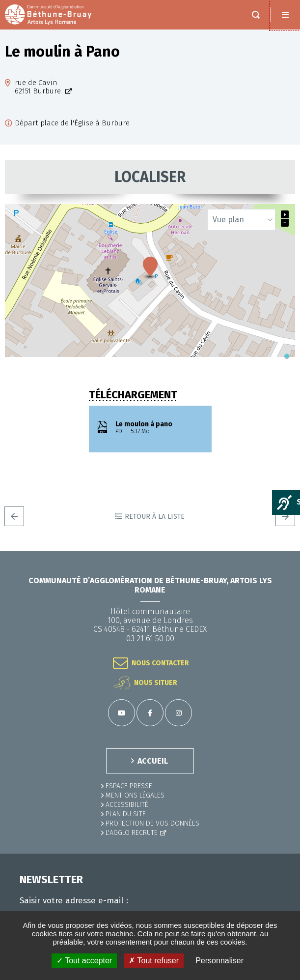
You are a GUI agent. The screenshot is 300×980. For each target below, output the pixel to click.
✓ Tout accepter (84, 961)
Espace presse (129, 786)
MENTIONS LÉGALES (135, 795)
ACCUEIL (153, 761)
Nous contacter (160, 663)
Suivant (285, 516)
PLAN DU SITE (126, 814)
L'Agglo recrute (132, 833)
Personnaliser (219, 961)
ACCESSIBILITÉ (127, 805)
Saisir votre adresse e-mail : (74, 901)
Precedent (14, 516)
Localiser (150, 177)
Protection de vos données (152, 823)
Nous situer (156, 683)
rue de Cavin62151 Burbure (39, 87)
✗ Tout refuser (154, 961)
